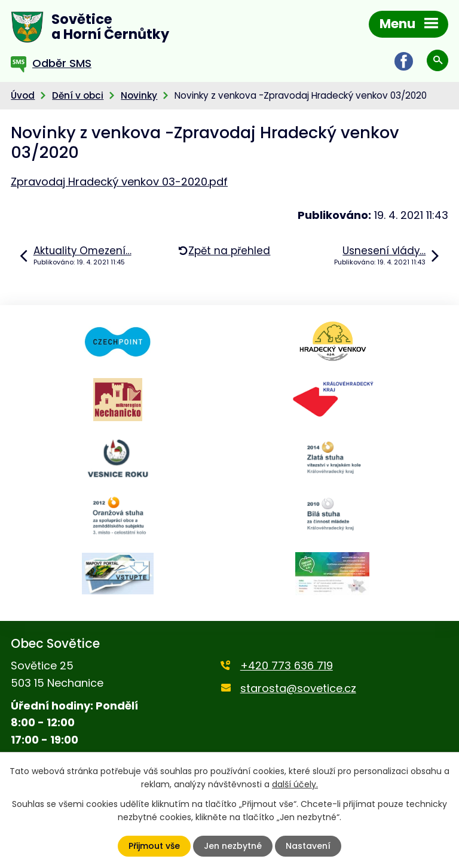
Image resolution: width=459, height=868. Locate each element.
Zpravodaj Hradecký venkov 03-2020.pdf (119, 182)
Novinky (139, 95)
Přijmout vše (154, 846)
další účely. (295, 784)
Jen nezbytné (233, 846)
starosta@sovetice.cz (298, 688)
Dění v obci (78, 95)
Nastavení (308, 846)
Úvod (23, 95)
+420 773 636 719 (287, 666)
